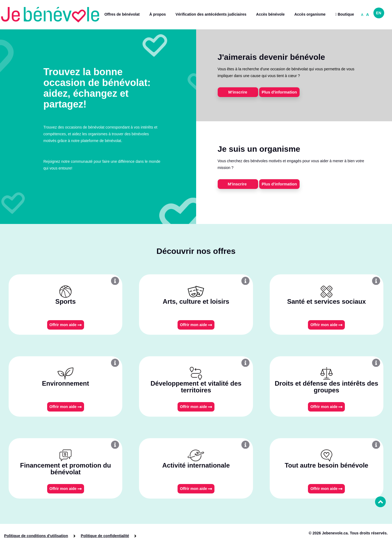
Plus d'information (279, 92)
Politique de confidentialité (105, 536)
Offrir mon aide (66, 325)
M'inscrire (238, 92)
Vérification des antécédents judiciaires (211, 14)
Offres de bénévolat (122, 14)
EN (379, 13)
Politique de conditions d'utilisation (36, 536)
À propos (157, 14)
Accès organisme (310, 14)
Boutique (345, 14)
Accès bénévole (270, 14)
